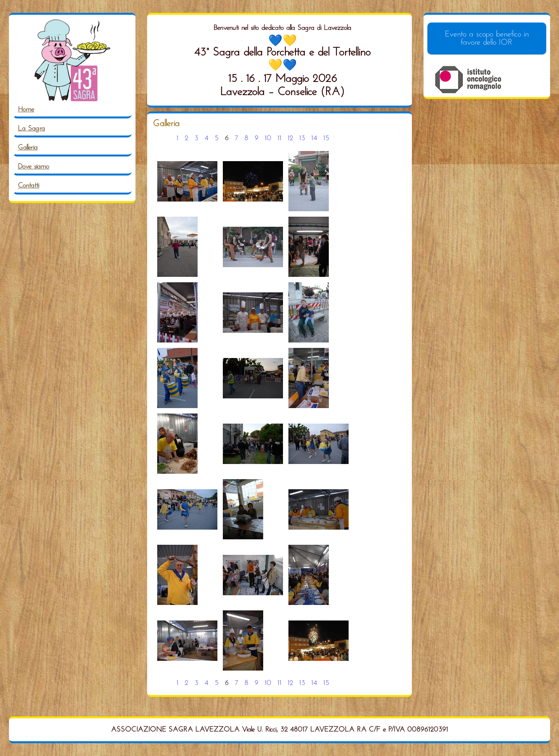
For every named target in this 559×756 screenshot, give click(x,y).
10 (268, 138)
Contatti (29, 186)
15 (326, 138)
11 (279, 138)
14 (314, 138)
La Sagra (31, 129)
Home (26, 110)
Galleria (28, 148)
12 (290, 138)
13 (302, 138)
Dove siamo (34, 167)
